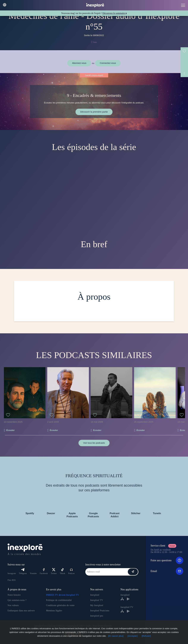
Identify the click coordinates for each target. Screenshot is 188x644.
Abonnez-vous (79, 63)
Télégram (23, 571)
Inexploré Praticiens (100, 611)
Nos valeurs (13, 605)
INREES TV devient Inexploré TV (62, 595)
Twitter (54, 571)
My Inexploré (97, 605)
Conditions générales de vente (60, 605)
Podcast (71, 571)
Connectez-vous (108, 63)
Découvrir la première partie (94, 112)
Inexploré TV (97, 600)
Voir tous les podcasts (94, 443)
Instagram (12, 573)
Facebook (44, 571)
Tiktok (62, 571)
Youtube (33, 573)
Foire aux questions (167, 560)
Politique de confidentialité (59, 600)
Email (167, 571)
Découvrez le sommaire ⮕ (115, 13)
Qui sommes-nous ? (17, 600)
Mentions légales (54, 611)
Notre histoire (14, 595)
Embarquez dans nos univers (21, 611)
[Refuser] (146, 636)
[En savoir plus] (116, 636)
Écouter (10, 430)
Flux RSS (12, 580)
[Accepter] (133, 636)
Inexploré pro (97, 616)
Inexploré (95, 595)
